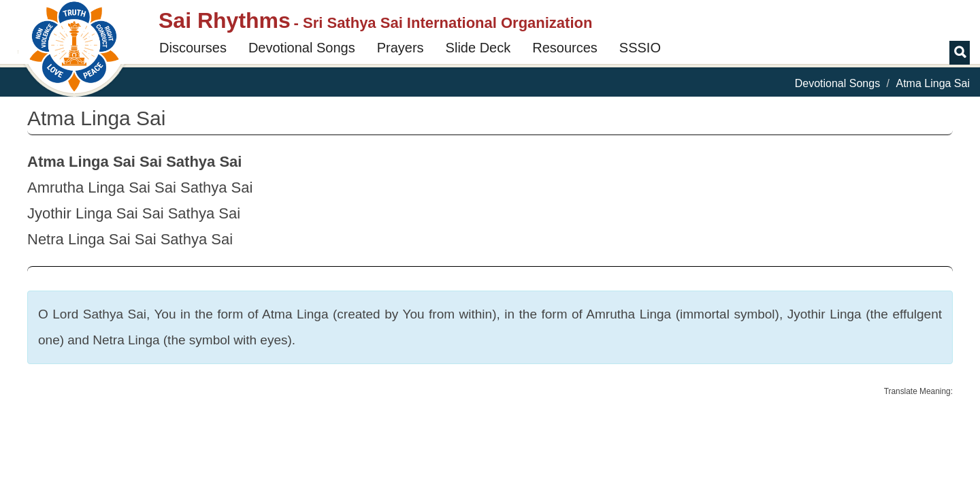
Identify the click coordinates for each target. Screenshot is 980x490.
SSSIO (640, 48)
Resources (565, 48)
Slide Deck (478, 48)
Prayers (401, 48)
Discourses (193, 48)
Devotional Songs (302, 48)
